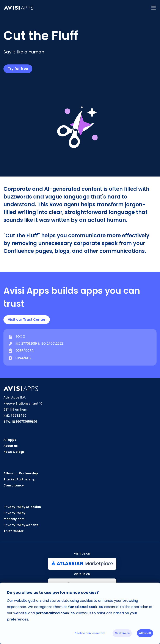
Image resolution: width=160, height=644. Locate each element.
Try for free (18, 69)
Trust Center (13, 531)
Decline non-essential (90, 633)
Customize (122, 633)
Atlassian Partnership (21, 473)
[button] (154, 8)
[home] (74, 8)
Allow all (145, 633)
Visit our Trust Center (27, 320)
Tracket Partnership (19, 479)
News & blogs (14, 452)
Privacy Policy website (21, 525)
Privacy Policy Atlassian (22, 507)
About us (11, 446)
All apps (10, 440)
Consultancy (14, 485)
